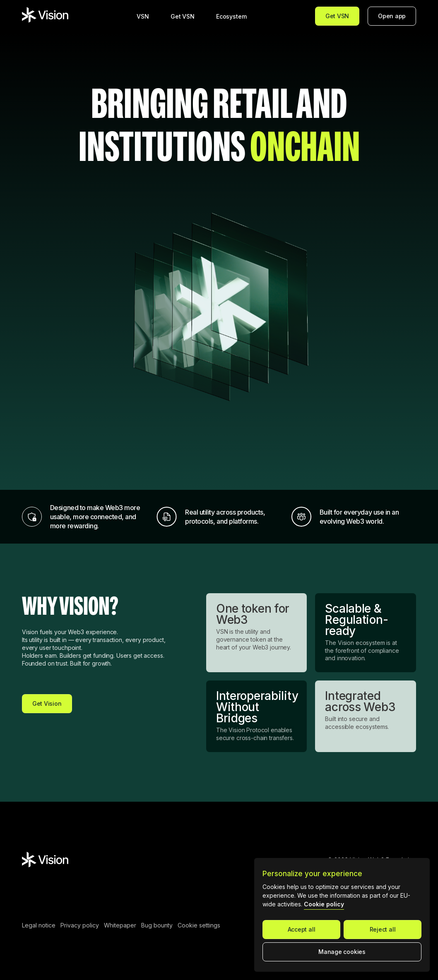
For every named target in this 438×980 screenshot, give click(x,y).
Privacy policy (80, 925)
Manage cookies (342, 952)
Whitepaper (120, 925)
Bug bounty (157, 925)
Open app (392, 16)
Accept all (302, 929)
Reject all (383, 929)
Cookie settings (199, 925)
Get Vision (47, 703)
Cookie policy (324, 904)
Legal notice (39, 925)
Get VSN (337, 16)
